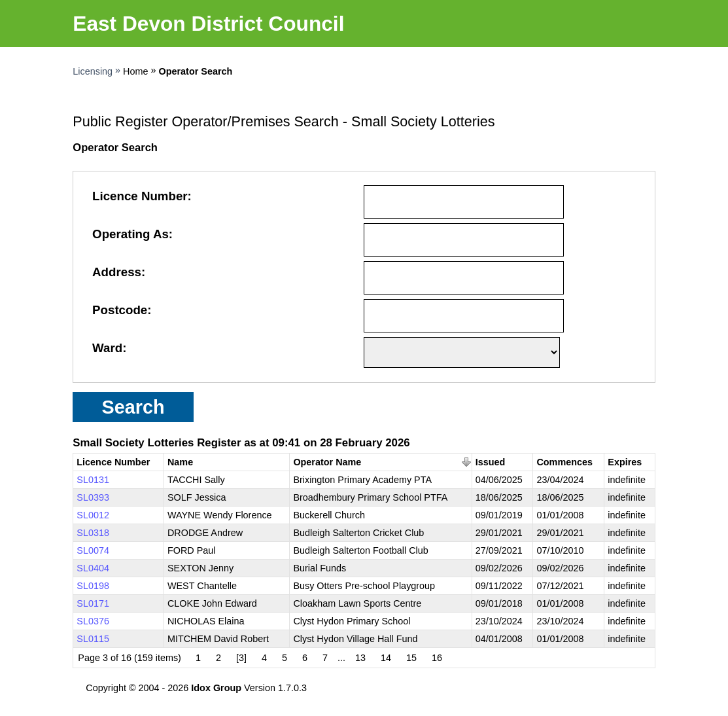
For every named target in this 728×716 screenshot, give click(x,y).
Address (117, 272)
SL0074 (93, 550)
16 (437, 658)
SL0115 (93, 639)
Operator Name (327, 462)
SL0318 (93, 533)
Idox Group (216, 688)
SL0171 (93, 603)
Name (180, 462)
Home (135, 71)
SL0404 (93, 568)
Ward (107, 348)
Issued (491, 462)
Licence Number (140, 196)
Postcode (120, 310)
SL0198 (93, 586)
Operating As (130, 234)
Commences (564, 462)
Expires (625, 462)
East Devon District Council (208, 24)
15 (411, 658)
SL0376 (93, 621)
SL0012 (93, 515)
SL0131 (93, 480)
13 (360, 658)
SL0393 (93, 497)
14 (386, 658)
